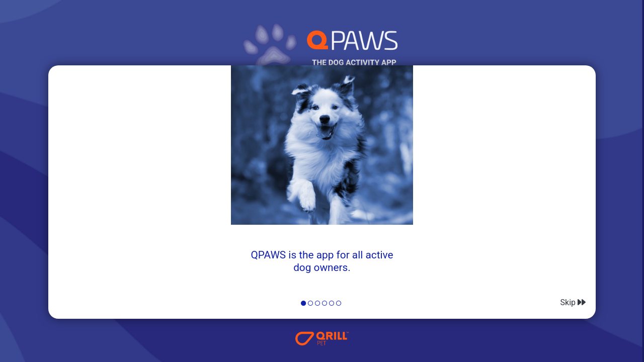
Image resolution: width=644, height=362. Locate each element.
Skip (573, 302)
